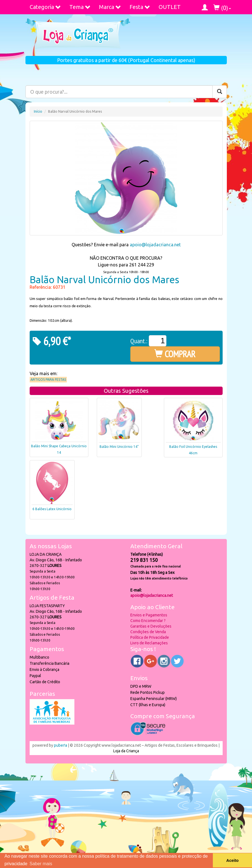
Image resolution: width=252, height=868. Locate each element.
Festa (140, 7)
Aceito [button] (232, 860)
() (222, 8)
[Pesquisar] (220, 92)
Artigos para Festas (48, 379)
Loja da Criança (126, 751)
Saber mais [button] (41, 864)
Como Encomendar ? (148, 621)
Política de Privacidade (150, 637)
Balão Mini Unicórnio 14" (119, 447)
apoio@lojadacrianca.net (155, 245)
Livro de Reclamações (149, 643)
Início (38, 111)
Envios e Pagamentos (149, 615)
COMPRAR (175, 354)
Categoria (45, 7)
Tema (80, 7)
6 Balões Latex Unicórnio (52, 509)
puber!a (61, 745)
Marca (110, 7)
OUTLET (170, 7)
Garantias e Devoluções (151, 626)
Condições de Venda (148, 632)
